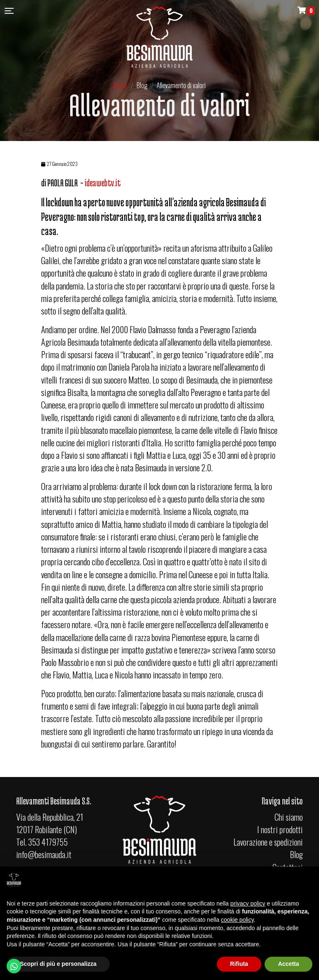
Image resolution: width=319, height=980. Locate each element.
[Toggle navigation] (9, 11)
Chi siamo (288, 817)
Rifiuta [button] (239, 964)
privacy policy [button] (248, 903)
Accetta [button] (288, 964)
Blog (296, 854)
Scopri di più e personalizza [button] (58, 964)
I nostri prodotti (280, 829)
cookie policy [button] (237, 920)
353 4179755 (48, 842)
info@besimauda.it (44, 854)
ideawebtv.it (103, 183)
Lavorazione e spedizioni (268, 842)
